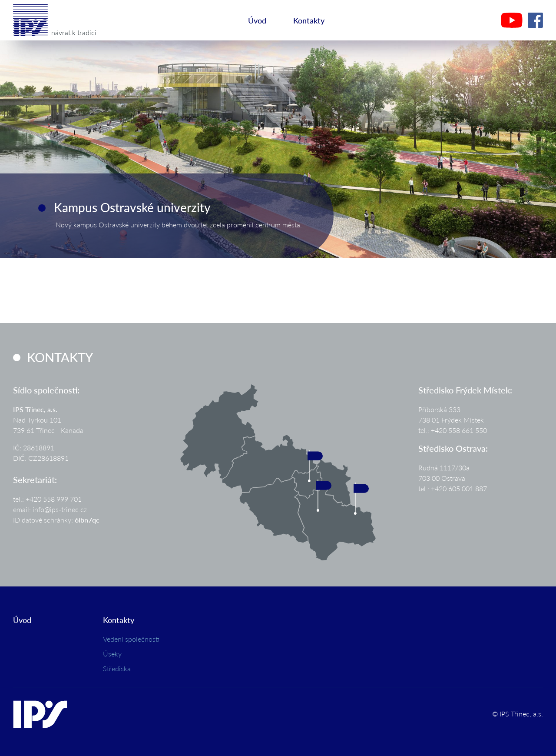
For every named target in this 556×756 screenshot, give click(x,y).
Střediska (117, 668)
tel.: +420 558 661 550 (453, 430)
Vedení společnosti (131, 639)
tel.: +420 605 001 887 (453, 488)
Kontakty (309, 20)
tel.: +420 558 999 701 (47, 499)
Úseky (112, 654)
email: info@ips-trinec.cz (50, 509)
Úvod (257, 20)
